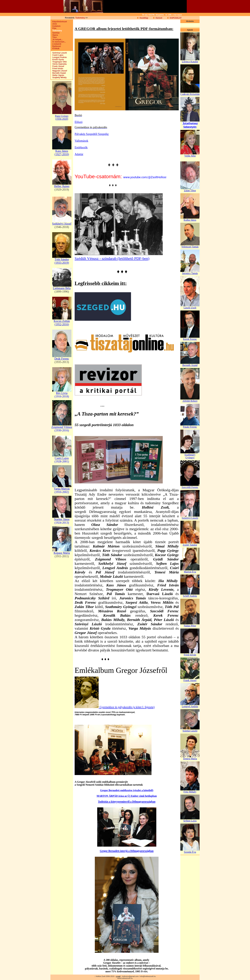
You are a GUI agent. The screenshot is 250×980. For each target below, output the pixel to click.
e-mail (118, 976)
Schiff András (190, 596)
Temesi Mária (190, 759)
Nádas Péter (190, 626)
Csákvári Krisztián (190, 94)
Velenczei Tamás (190, 247)
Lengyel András (59, 57)
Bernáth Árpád (58, 73)
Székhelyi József (62, 224)
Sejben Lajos (190, 821)
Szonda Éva (190, 852)
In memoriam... (58, 42)
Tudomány (80, 18)
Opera (54, 35)
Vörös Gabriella (59, 64)
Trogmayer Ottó (59, 62)
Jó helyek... (57, 40)
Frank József (57, 66)
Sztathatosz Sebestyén (190, 125)
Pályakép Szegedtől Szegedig (92, 134)
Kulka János (190, 220)
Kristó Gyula (57, 60)
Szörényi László (59, 53)
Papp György (62, 116)
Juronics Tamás (190, 273)
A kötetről (56, 44)
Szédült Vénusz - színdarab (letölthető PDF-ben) (112, 258)
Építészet (56, 46)
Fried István (57, 69)
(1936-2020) (62, 119)
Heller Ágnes (57, 75)
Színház (55, 33)
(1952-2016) (62, 324)
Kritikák (55, 49)
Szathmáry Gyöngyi (190, 456)
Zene (54, 24)
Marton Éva (190, 572)
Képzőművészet (59, 22)
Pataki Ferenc (190, 427)
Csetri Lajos (57, 55)
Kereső (159, 18)
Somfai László (190, 731)
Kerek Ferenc (190, 339)
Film (54, 28)
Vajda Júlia (190, 156)
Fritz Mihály (190, 792)
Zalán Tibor (190, 190)
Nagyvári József (59, 71)
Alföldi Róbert (190, 401)
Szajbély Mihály (59, 78)
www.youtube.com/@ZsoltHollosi (145, 177)
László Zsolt (190, 308)
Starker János (62, 519)
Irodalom (56, 26)
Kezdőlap (144, 18)
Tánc (54, 37)
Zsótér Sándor (190, 545)
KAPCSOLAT (176, 18)
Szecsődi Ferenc (190, 487)
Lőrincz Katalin (190, 62)
